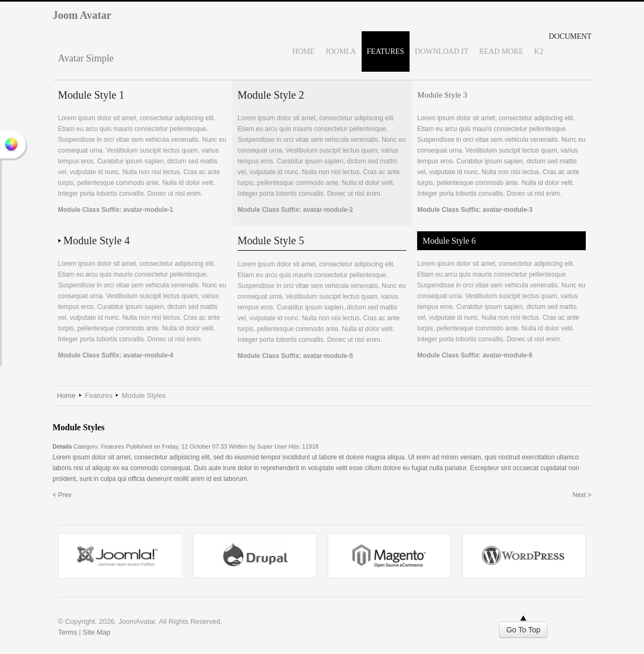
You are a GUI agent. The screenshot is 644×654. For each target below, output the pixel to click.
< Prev (62, 495)
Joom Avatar (82, 15)
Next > (582, 495)
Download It (442, 51)
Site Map (97, 632)
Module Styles (79, 427)
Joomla (341, 51)
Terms (68, 632)
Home (304, 51)
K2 (539, 51)
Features (386, 51)
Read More (501, 51)
